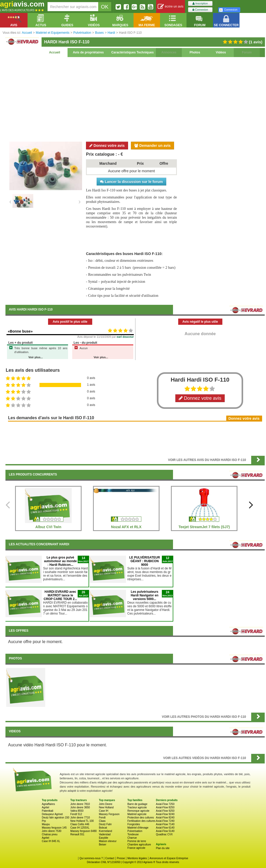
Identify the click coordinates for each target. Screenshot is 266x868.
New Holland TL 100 (82, 821)
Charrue (132, 838)
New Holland (106, 807)
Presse (121, 858)
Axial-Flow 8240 (165, 818)
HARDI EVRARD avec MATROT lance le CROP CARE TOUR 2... (60, 595)
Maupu (46, 824)
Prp (44, 821)
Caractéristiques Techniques (132, 52)
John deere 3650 (80, 807)
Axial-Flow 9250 (165, 811)
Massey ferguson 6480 (84, 831)
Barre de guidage (137, 804)
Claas (102, 821)
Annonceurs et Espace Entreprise (169, 858)
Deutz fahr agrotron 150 (56, 818)
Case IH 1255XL (80, 828)
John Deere (106, 804)
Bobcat (103, 828)
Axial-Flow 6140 (165, 828)
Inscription (200, 4)
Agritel (45, 807)
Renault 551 (77, 834)
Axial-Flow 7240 (165, 821)
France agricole (136, 848)
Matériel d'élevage (138, 828)
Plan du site (163, 848)
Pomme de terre (137, 841)
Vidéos (221, 52)
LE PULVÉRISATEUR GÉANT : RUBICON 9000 (144, 561)
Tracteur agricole (137, 807)
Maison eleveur (108, 841)
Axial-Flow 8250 (165, 807)
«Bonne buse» (20, 331)
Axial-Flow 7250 (165, 804)
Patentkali (48, 811)
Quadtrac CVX (164, 834)
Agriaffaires (48, 804)
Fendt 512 (76, 814)
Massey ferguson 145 (54, 828)
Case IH (104, 811)
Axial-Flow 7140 (165, 824)
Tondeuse (133, 834)
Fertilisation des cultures (141, 821)
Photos (195, 52)
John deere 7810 (80, 804)
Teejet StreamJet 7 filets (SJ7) (204, 527)
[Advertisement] (135, 99)
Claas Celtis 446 (80, 824)
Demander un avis (152, 146)
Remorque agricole (138, 811)
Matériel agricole (137, 814)
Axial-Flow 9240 (165, 814)
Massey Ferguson (109, 814)
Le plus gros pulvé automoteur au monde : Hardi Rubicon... (60, 561)
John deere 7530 (52, 831)
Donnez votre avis (107, 146)
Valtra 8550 (77, 811)
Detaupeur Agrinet (52, 814)
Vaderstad (105, 834)
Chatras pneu (50, 834)
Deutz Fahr (105, 824)
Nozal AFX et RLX (126, 527)
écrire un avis (171, 7)
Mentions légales (137, 858)
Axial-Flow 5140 (165, 831)
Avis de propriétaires (88, 52)
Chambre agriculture (139, 845)
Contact (110, 858)
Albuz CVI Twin (48, 527)
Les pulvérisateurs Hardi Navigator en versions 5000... (145, 595)
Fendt (102, 818)
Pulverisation (135, 831)
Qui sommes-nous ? (91, 858)
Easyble (104, 838)
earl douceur (125, 337)
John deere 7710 (80, 818)
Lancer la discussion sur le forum (131, 182)
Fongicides (134, 824)
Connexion (200, 10)
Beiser (103, 845)
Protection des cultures (141, 818)
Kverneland (106, 831)
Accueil (55, 52)
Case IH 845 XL (51, 841)
